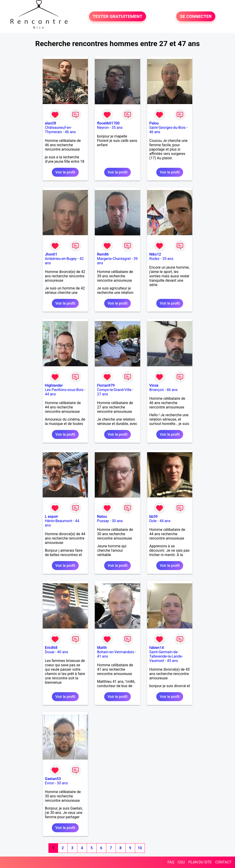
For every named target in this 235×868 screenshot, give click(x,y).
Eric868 (51, 648)
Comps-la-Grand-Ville (114, 390)
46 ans (70, 132)
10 (140, 848)
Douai (50, 652)
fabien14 (157, 648)
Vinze (154, 385)
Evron (50, 783)
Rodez (154, 259)
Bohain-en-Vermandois (116, 652)
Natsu (102, 517)
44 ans (50, 394)
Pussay (103, 521)
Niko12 (155, 254)
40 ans (63, 652)
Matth (102, 648)
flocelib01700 (108, 123)
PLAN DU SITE (200, 862)
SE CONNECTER (196, 16)
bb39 (154, 517)
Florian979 (106, 385)
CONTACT (223, 862)
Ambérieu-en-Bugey (61, 259)
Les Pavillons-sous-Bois (64, 390)
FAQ (171, 862)
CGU (181, 862)
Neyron (103, 128)
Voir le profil (65, 172)
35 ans (117, 128)
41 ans (103, 656)
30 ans (117, 521)
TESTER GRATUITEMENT (118, 16)
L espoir (52, 517)
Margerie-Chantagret (114, 259)
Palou (154, 123)
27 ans (103, 394)
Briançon (157, 390)
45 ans (173, 661)
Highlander (54, 385)
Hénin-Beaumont (59, 521)
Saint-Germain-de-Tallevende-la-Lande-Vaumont (166, 656)
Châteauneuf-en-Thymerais (58, 130)
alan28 (50, 123)
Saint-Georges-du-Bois (168, 128)
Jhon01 (51, 254)
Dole (153, 521)
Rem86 (103, 254)
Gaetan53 (53, 779)
